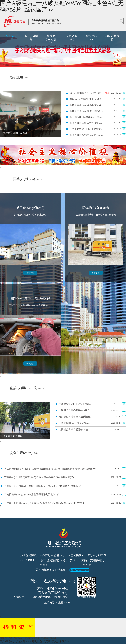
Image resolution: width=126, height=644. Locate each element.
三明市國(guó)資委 (86, 597)
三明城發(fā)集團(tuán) (57, 603)
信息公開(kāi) (76, 555)
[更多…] (27, 78)
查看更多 (30, 273)
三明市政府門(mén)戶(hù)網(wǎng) (49, 597)
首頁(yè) (10, 36)
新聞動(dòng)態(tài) (52, 555)
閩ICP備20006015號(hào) (51, 570)
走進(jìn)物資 (29, 555)
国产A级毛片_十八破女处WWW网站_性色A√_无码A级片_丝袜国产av (34, 642)
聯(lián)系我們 (97, 555)
